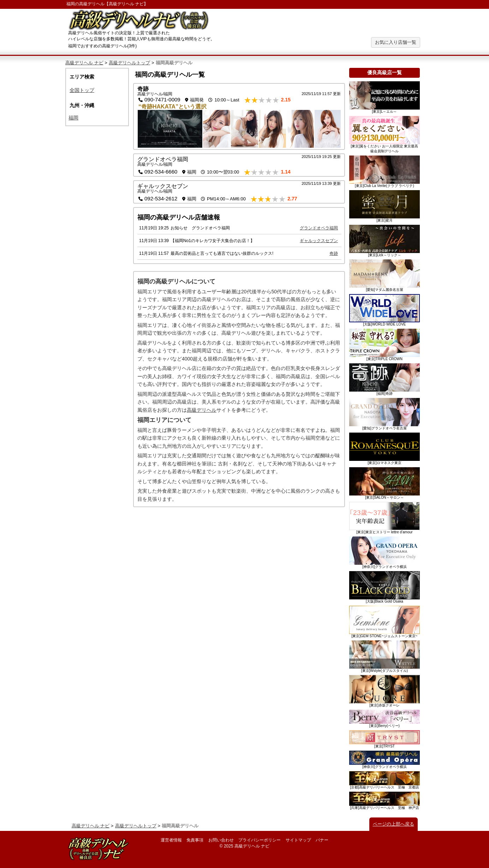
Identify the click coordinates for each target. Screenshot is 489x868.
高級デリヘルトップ (129, 63)
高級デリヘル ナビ (126, 4)
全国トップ (82, 90)
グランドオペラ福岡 (163, 159)
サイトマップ (298, 840)
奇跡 (143, 89)
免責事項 (195, 840)
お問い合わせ (221, 840)
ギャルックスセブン (163, 186)
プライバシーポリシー (260, 840)
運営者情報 (171, 840)
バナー (322, 840)
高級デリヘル (202, 410)
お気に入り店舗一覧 (396, 42)
